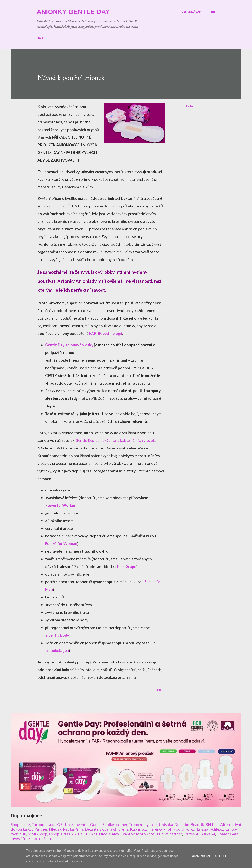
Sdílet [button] (190, 106)
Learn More (199, 856)
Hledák (55, 829)
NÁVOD (84, 38)
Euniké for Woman (61, 543)
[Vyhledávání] (192, 12)
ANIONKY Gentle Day (73, 12)
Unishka (166, 824)
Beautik (197, 824)
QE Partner (38, 829)
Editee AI (192, 834)
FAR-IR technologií (106, 333)
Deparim (182, 824)
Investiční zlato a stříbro (32, 838)
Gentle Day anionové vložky (69, 345)
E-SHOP (61, 38)
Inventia (82, 824)
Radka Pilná (73, 829)
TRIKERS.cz (87, 834)
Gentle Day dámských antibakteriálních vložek (115, 440)
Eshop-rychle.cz (210, 829)
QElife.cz (65, 824)
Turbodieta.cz (44, 824)
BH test (212, 824)
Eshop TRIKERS (62, 834)
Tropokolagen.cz (143, 824)
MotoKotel (146, 834)
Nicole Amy (109, 834)
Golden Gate (228, 834)
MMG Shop (37, 834)
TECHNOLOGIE (112, 38)
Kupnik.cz (138, 829)
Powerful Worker (60, 505)
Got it (221, 856)
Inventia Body (57, 635)
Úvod (41, 38)
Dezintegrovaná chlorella (107, 829)
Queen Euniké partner (109, 824)
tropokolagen (57, 650)
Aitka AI (208, 834)
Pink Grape (127, 566)
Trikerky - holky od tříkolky (171, 829)
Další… (183, 38)
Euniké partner (169, 834)
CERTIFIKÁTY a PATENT (151, 38)
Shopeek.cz (20, 824)
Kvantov (127, 834)
